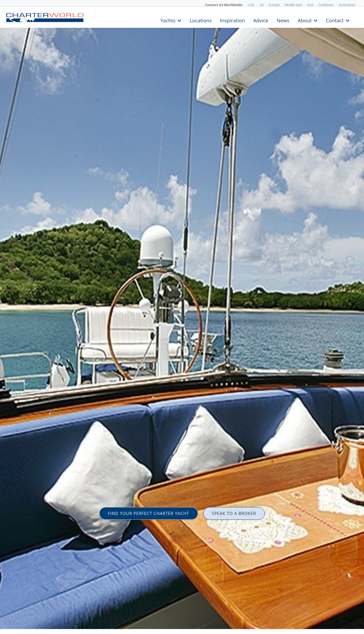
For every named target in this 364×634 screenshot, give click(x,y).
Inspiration (232, 20)
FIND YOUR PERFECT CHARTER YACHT (149, 513)
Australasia (347, 5)
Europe (274, 5)
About (305, 20)
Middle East (293, 5)
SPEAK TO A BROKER (234, 513)
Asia (310, 5)
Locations (201, 20)
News (283, 20)
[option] (182, 317)
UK (261, 5)
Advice (261, 20)
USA (251, 5)
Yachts (168, 20)
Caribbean (326, 5)
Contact (335, 20)
